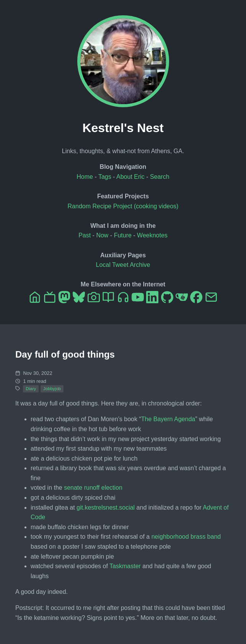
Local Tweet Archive (123, 265)
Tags (105, 177)
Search (160, 177)
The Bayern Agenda (168, 419)
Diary (31, 389)
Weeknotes (152, 235)
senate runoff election (93, 488)
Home (85, 177)
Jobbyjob (52, 389)
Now (102, 235)
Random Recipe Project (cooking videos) (123, 206)
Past (85, 235)
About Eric (130, 177)
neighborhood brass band (186, 537)
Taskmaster (125, 566)
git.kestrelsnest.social (106, 508)
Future (123, 235)
